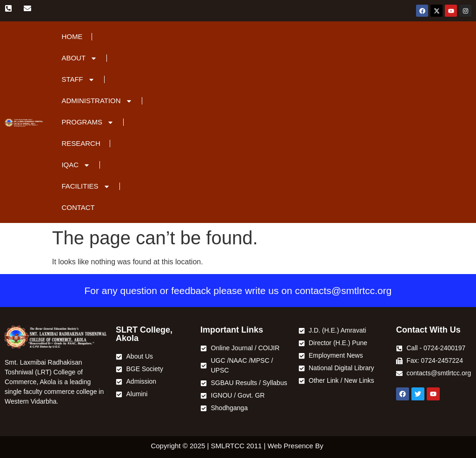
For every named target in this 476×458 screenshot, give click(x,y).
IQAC (76, 165)
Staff (78, 80)
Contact (78, 207)
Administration (97, 101)
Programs (88, 122)
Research (81, 143)
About (79, 58)
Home (72, 36)
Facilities (86, 186)
